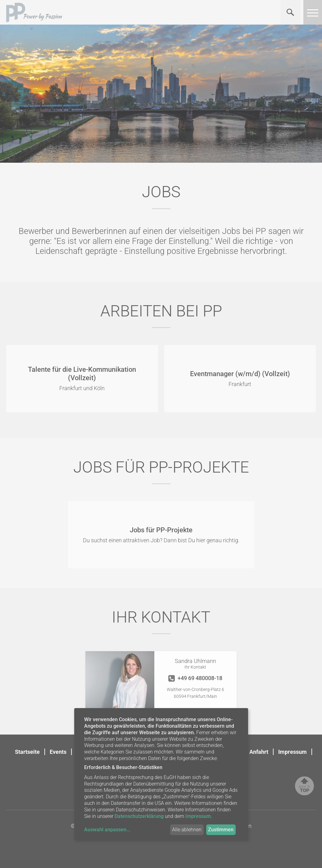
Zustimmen (221, 830)
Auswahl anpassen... (107, 830)
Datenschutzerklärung (139, 816)
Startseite (27, 752)
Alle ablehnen (187, 830)
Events (58, 752)
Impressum (293, 752)
